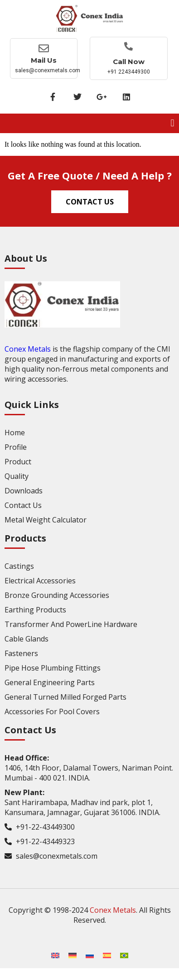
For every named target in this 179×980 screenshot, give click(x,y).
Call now (129, 62)
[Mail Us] (44, 48)
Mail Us (44, 60)
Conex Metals (28, 349)
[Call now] (128, 46)
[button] (172, 123)
